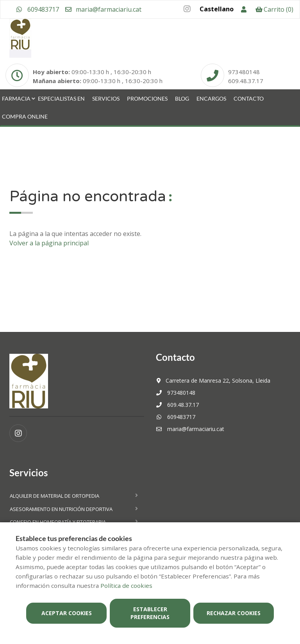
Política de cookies (126, 585)
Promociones (147, 98)
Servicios (106, 98)
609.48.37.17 (177, 405)
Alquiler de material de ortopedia (54, 496)
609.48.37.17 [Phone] (246, 81)
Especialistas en (61, 98)
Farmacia (16, 98)
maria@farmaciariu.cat (103, 9)
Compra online (25, 116)
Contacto (249, 98)
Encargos (211, 98)
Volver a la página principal (49, 243)
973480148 (176, 393)
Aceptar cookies (67, 613)
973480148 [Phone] (244, 72)
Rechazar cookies (234, 613)
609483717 (37, 9)
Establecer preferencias (150, 613)
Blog (182, 98)
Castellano (217, 9)
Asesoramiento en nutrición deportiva (61, 509)
